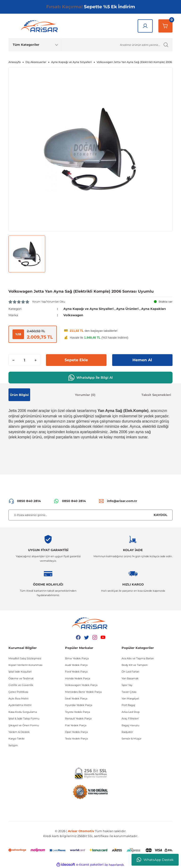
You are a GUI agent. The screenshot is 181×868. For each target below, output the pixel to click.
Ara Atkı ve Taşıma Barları (138, 658)
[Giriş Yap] (145, 26)
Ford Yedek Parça (76, 672)
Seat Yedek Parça (76, 698)
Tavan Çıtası (129, 692)
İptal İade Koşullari (20, 672)
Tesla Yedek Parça (76, 739)
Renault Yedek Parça (78, 718)
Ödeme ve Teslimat (21, 678)
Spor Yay (127, 685)
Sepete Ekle (76, 360)
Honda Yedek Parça (78, 678)
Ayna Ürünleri (127, 309)
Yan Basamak (130, 678)
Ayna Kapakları (154, 309)
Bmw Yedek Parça (77, 658)
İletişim (13, 745)
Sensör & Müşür (132, 739)
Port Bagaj (128, 705)
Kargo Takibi (16, 739)
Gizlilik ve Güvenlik (21, 685)
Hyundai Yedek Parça (79, 705)
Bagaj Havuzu (130, 725)
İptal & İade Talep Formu (24, 718)
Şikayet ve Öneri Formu (24, 725)
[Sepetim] (165, 26)
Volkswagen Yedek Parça (81, 685)
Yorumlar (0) (85, 395)
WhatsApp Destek (155, 860)
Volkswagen (73, 315)
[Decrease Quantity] (13, 360)
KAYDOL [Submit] (160, 515)
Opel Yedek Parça (76, 732)
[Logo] (40, 26)
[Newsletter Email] (90, 515)
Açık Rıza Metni (19, 698)
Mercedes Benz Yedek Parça (83, 692)
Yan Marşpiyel (130, 698)
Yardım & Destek (19, 732)
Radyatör (127, 732)
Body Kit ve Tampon (135, 665)
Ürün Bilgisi (19, 395)
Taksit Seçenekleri (156, 395)
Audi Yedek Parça (76, 665)
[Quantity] (24, 360)
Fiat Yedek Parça (76, 725)
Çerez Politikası (18, 692)
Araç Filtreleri (130, 718)
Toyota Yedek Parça (77, 712)
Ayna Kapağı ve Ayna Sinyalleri (88, 309)
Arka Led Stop (131, 712)
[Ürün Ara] (117, 45)
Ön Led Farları (130, 672)
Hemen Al (142, 360)
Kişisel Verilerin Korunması (25, 665)
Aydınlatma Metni (20, 705)
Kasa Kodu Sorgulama (23, 712)
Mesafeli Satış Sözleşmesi (25, 658)
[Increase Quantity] (35, 360)
